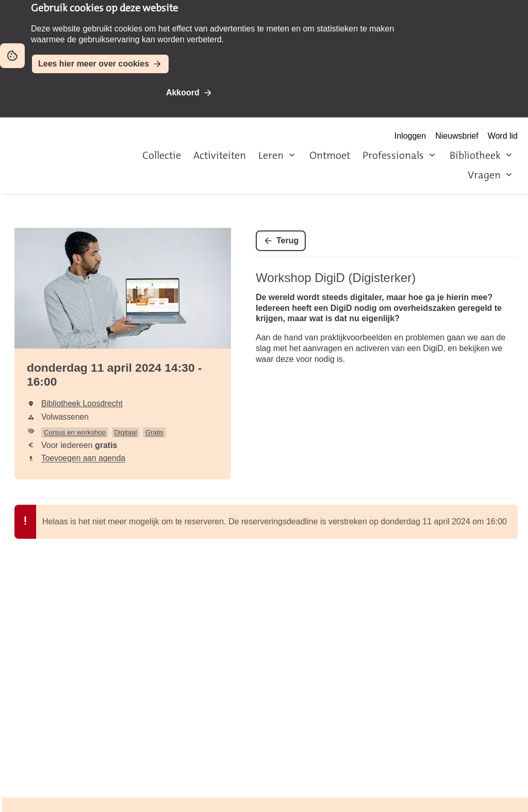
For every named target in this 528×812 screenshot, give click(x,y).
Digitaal (125, 432)
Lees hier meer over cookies (94, 64)
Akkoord (183, 93)
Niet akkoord (258, 93)
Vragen (484, 175)
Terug (287, 241)
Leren (271, 155)
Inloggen (410, 136)
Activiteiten (220, 155)
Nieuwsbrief (457, 136)
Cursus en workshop (75, 432)
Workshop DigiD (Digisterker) (336, 278)
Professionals (393, 155)
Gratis (154, 432)
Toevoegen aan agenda (83, 458)
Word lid (503, 136)
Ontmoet (330, 155)
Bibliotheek (475, 155)
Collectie (162, 155)
